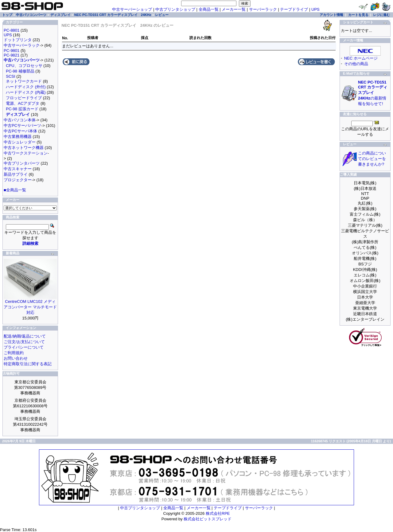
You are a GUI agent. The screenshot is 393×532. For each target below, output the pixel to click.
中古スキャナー (18, 169)
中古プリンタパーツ (22, 163)
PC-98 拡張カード (22, 109)
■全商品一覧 (15, 190)
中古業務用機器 (18, 137)
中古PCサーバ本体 (20, 131)
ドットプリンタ (18, 40)
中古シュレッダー (20, 142)
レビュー (162, 15)
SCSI (10, 76)
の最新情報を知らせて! (373, 93)
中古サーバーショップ (132, 9)
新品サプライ (16, 174)
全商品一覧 (209, 9)
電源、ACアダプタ (23, 103)
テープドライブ (294, 9)
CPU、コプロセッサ (24, 66)
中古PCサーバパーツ (22, 125)
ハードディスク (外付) (26, 87)
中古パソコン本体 (20, 120)
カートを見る (358, 15)
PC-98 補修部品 (20, 71)
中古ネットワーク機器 (24, 148)
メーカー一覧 (234, 9)
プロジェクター (18, 180)
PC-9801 (12, 51)
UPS (315, 9)
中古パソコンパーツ (31, 15)
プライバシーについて (24, 347)
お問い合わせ (16, 358)
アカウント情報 (331, 15)
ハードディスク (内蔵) (26, 92)
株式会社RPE (218, 513)
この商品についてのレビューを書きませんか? (372, 159)
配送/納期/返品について (25, 336)
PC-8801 (12, 30)
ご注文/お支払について (24, 342)
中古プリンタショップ (175, 9)
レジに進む (381, 15)
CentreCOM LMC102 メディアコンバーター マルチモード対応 (30, 307)
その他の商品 (356, 64)
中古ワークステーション (26, 153)
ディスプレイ (60, 15)
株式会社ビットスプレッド (208, 519)
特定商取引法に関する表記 (28, 364)
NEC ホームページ (361, 58)
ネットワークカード (24, 81)
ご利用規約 (14, 353)
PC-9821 (12, 55)
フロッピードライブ (24, 98)
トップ (7, 15)
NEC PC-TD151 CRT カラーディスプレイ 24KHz (113, 15)
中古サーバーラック (22, 45)
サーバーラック (263, 9)
